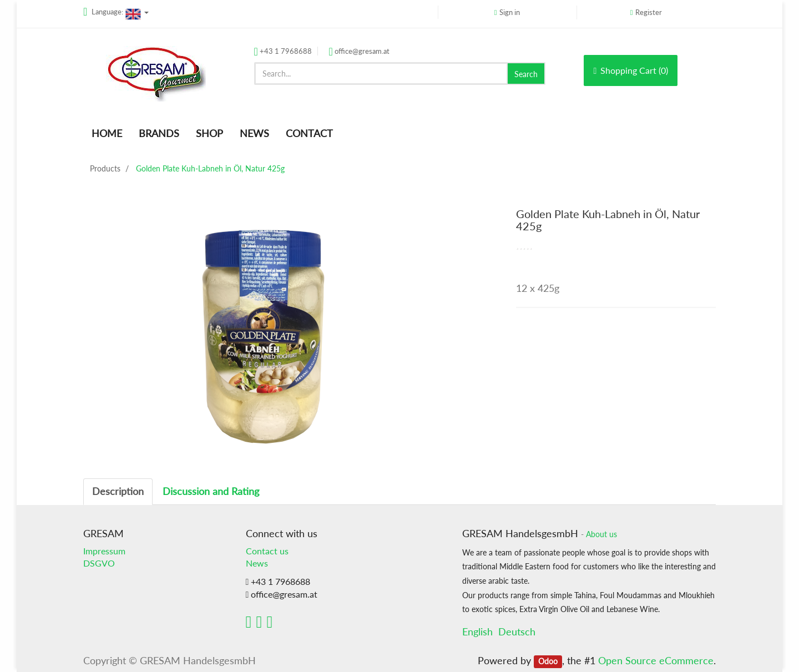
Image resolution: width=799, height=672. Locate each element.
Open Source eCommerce (656, 660)
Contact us (267, 551)
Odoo (548, 661)
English (477, 631)
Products (105, 168)
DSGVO (99, 563)
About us (601, 534)
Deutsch (517, 631)
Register (649, 12)
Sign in (510, 12)
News (257, 563)
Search (526, 74)
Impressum (104, 551)
